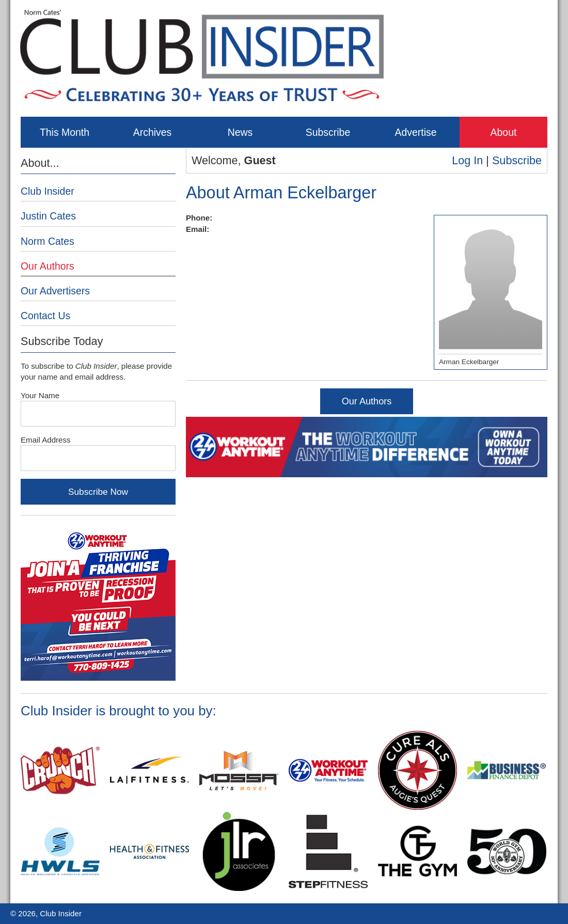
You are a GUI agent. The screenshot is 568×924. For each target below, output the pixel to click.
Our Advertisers (55, 291)
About (504, 132)
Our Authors (367, 401)
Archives (153, 132)
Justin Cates (48, 216)
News (240, 132)
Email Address (46, 440)
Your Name (40, 395)
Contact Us (45, 316)
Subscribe (328, 132)
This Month (65, 132)
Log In (467, 160)
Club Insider (48, 191)
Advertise (415, 132)
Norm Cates (48, 241)
